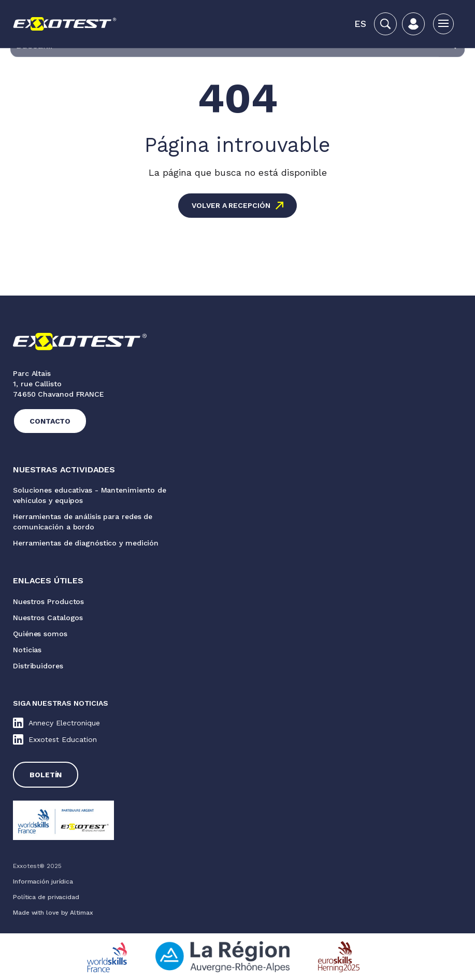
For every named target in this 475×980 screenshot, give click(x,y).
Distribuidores (38, 666)
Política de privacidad (46, 897)
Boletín (46, 775)
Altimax (81, 913)
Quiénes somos (40, 634)
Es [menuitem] (360, 24)
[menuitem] (360, 24)
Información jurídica (43, 881)
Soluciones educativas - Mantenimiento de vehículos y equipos (90, 495)
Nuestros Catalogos (48, 618)
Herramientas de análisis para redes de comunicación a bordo (83, 522)
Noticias (27, 650)
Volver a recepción (231, 205)
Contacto (50, 421)
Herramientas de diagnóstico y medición (86, 543)
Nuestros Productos (48, 601)
